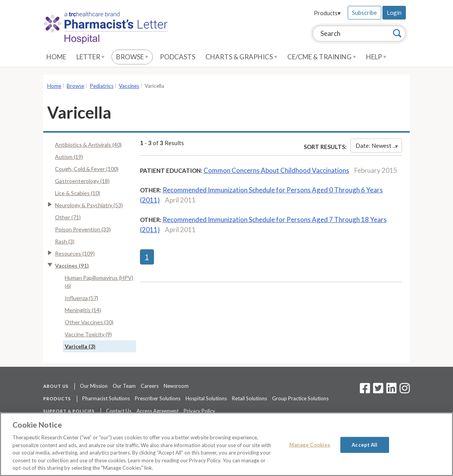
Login (394, 12)
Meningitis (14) (83, 310)
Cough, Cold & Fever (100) (87, 169)
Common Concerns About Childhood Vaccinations (276, 170)
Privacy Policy (199, 411)
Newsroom (176, 386)
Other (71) (68, 217)
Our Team (124, 386)
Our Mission (94, 386)
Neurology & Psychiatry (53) (89, 205)
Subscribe (365, 12)
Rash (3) (65, 241)
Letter (90, 57)
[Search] (397, 33)
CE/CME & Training (322, 57)
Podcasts (178, 57)
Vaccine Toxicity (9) (88, 334)
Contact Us (119, 411)
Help (376, 57)
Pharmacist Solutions (106, 398)
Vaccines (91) (72, 266)
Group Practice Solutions (300, 398)
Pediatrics (102, 86)
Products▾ (327, 13)
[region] (226, 444)
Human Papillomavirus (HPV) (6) (99, 282)
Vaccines (129, 86)
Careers (150, 386)
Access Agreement (157, 411)
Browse (132, 57)
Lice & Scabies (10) (78, 193)
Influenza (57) (81, 298)
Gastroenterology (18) (82, 181)
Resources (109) (75, 253)
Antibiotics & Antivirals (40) (88, 145)
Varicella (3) (80, 346)
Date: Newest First (379, 146)
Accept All (365, 444)
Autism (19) (69, 157)
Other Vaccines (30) (89, 322)
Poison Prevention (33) (83, 229)
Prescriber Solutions (158, 398)
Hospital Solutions (206, 398)
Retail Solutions (250, 398)
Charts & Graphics (241, 57)
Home (56, 57)
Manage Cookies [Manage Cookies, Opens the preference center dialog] (310, 444)
